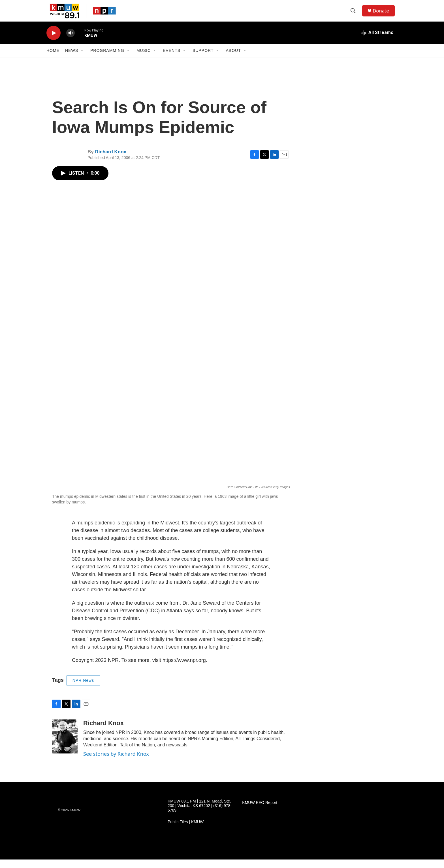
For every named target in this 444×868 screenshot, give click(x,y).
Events (172, 59)
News (72, 59)
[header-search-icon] (355, 15)
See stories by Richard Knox (116, 762)
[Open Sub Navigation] (82, 59)
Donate (383, 15)
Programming (107, 59)
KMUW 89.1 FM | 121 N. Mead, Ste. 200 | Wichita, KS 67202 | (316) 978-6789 (200, 814)
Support (203, 59)
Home (53, 59)
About (233, 59)
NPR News (83, 689)
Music (144, 59)
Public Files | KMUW (186, 830)
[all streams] (377, 41)
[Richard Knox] (65, 745)
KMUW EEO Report (260, 811)
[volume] (71, 41)
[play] (54, 41)
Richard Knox (111, 160)
